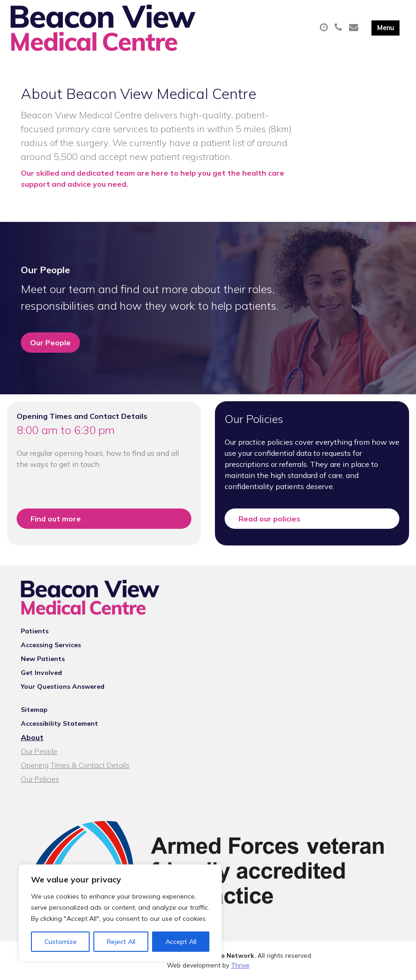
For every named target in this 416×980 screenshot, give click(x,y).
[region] (120, 913)
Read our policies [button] (269, 520)
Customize (61, 942)
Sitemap (34, 711)
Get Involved (41, 674)
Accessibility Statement (59, 725)
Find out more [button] (56, 520)
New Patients (43, 660)
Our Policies (40, 780)
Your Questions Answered (63, 688)
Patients (35, 632)
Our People (39, 753)
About (32, 739)
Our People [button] (50, 343)
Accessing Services (51, 646)
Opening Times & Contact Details (75, 766)
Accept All (181, 942)
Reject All (121, 942)
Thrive (240, 966)
